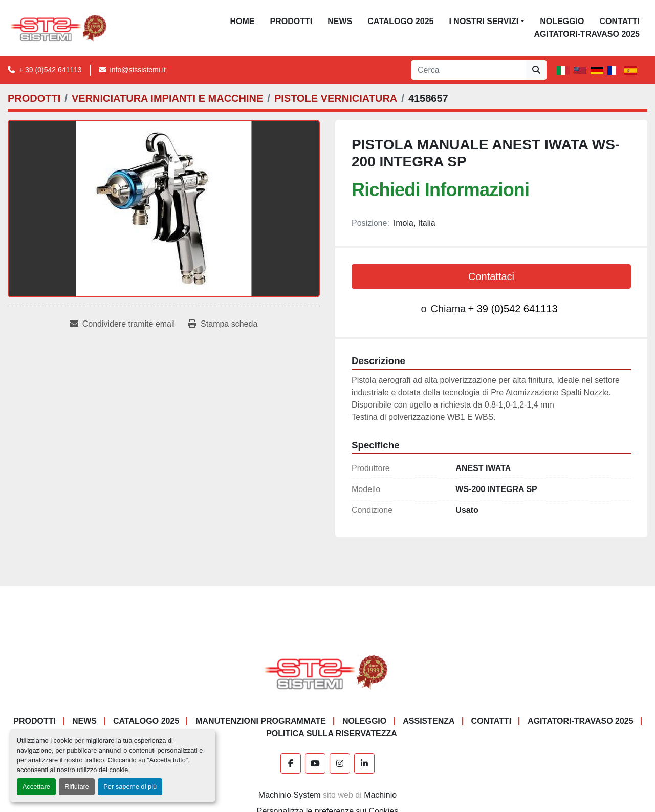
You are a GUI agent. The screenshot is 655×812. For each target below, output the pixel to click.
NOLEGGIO (562, 21)
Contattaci (491, 276)
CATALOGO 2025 (400, 21)
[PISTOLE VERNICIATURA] (336, 98)
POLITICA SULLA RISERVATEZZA (332, 733)
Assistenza (429, 721)
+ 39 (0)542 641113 (50, 70)
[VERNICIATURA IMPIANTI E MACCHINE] (167, 98)
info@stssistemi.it (138, 70)
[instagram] (340, 763)
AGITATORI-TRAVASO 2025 (587, 34)
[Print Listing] (223, 324)
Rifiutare (77, 787)
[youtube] (315, 763)
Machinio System (290, 795)
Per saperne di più (130, 787)
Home (243, 21)
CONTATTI (619, 21)
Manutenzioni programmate (261, 721)
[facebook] (291, 763)
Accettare (36, 787)
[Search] (469, 70)
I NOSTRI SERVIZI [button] (484, 21)
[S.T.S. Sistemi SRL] (328, 671)
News (340, 21)
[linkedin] (364, 763)
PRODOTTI (291, 21)
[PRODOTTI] (34, 98)
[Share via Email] (123, 324)
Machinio (380, 795)
